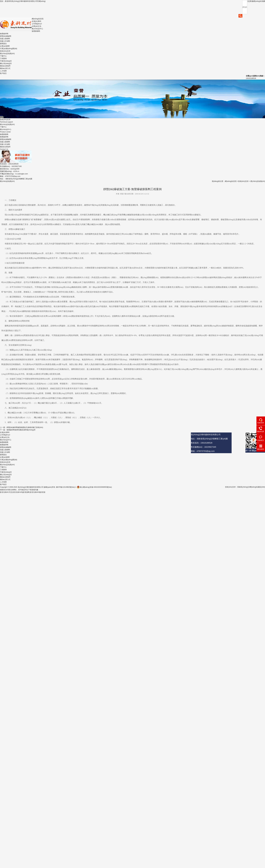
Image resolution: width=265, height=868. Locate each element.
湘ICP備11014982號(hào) (65, 487)
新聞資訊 (3, 44)
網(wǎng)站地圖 (259, 1)
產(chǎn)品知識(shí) (7, 54)
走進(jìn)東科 (37, 21)
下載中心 (3, 56)
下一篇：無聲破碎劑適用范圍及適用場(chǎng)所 (18, 430)
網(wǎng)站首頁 (38, 19)
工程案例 (3, 58)
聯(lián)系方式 (5, 68)
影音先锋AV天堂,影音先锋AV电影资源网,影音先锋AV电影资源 (23, 492)
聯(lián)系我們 (5, 66)
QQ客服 (250, 1)
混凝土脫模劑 (5, 39)
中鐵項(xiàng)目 (6, 61)
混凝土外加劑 (5, 41)
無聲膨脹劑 (36, 31)
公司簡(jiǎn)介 (37, 24)
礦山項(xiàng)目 (6, 63)
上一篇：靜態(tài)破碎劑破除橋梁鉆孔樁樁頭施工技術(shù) (22, 427)
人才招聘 (3, 71)
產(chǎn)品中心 (37, 29)
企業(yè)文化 (37, 26)
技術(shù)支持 (5, 51)
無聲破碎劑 (4, 34)
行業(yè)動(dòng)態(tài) (9, 49)
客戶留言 (3, 73)
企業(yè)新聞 (5, 46)
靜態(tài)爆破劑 (6, 36)
